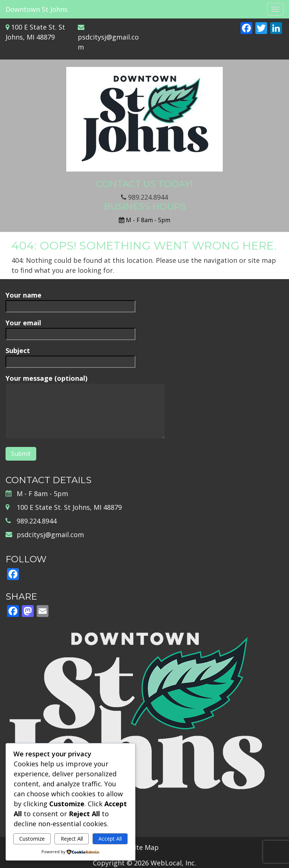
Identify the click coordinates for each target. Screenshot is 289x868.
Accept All (110, 839)
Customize (32, 839)
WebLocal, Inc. (173, 863)
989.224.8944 (144, 197)
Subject (70, 356)
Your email (70, 328)
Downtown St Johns (37, 9)
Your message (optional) (85, 407)
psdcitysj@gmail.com (50, 535)
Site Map (145, 847)
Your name (70, 300)
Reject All (72, 839)
